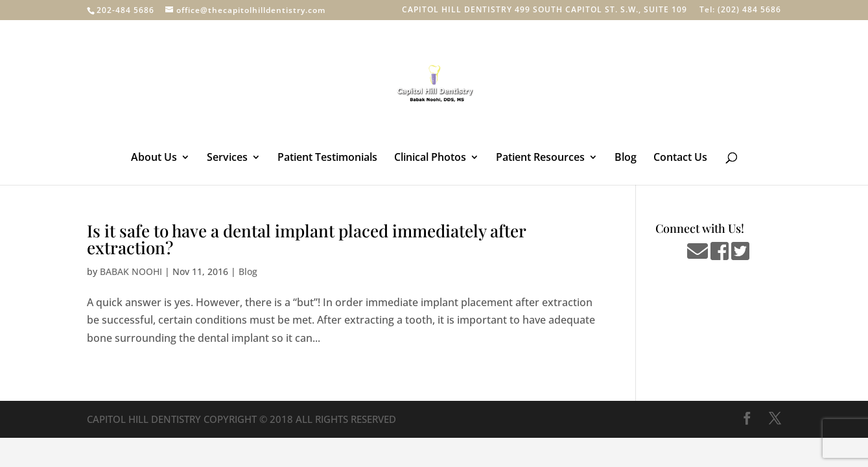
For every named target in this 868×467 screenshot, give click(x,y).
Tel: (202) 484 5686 (740, 10)
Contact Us (680, 158)
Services (227, 158)
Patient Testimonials (327, 158)
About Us (154, 158)
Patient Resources (540, 158)
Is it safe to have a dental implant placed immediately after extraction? (306, 239)
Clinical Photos (430, 158)
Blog (626, 158)
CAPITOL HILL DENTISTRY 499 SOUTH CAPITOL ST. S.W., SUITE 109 (545, 10)
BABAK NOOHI (131, 271)
